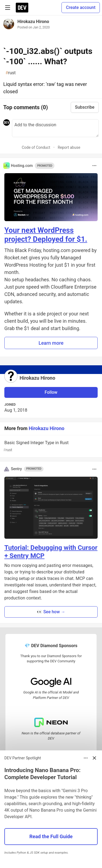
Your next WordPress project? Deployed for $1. (46, 235)
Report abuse (69, 147)
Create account (81, 7)
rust (11, 73)
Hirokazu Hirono (33, 22)
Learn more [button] (51, 343)
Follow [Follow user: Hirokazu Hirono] (51, 392)
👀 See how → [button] (51, 612)
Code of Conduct (36, 147)
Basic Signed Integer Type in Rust (50, 446)
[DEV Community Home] (22, 8)
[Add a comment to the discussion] (55, 128)
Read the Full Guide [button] (51, 836)
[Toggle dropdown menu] (94, 166)
